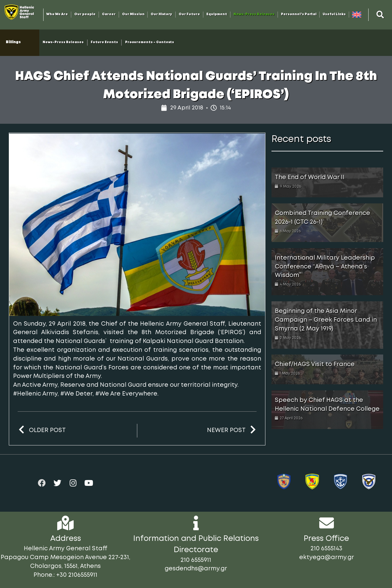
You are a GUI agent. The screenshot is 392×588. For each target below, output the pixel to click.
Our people (85, 14)
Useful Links (334, 14)
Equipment (217, 14)
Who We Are (57, 14)
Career (109, 14)
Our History (161, 14)
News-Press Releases (254, 14)
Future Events (104, 42)
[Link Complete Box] (327, 182)
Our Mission (133, 14)
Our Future (189, 14)
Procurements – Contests (150, 42)
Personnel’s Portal (299, 14)
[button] (380, 15)
